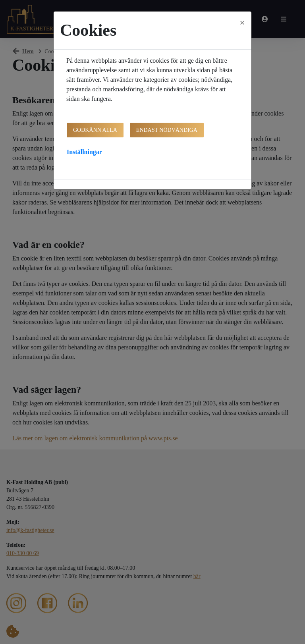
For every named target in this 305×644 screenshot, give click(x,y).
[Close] (242, 23)
